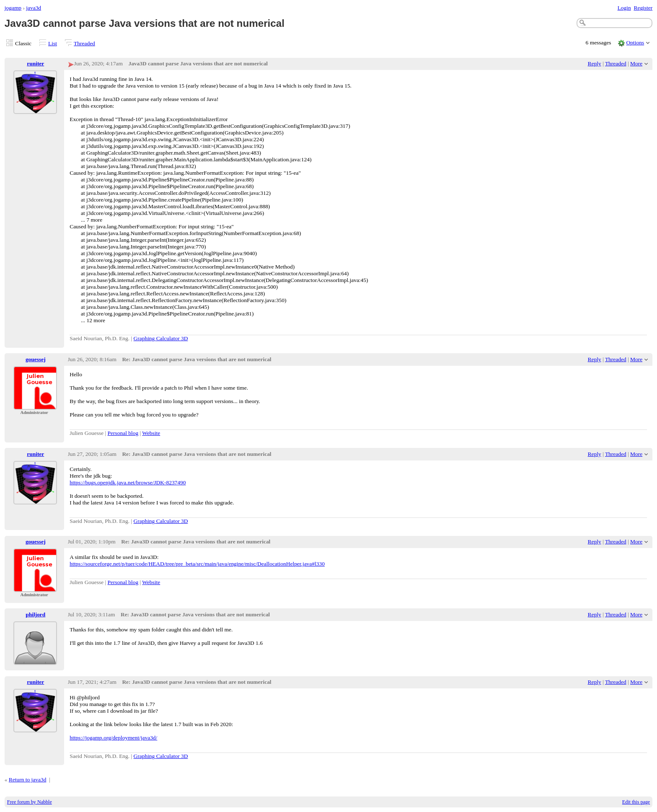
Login (624, 8)
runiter (35, 63)
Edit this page (636, 802)
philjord (35, 614)
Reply (595, 63)
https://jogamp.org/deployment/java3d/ (113, 738)
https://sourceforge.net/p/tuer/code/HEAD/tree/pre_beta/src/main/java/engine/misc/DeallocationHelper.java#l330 (197, 564)
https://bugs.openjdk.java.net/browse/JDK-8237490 (128, 482)
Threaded (84, 43)
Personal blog (123, 433)
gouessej (36, 359)
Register (643, 8)
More (636, 63)
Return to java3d (28, 780)
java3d (34, 8)
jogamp (13, 8)
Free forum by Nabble (30, 802)
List (53, 43)
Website (151, 433)
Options (635, 43)
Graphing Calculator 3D (161, 338)
